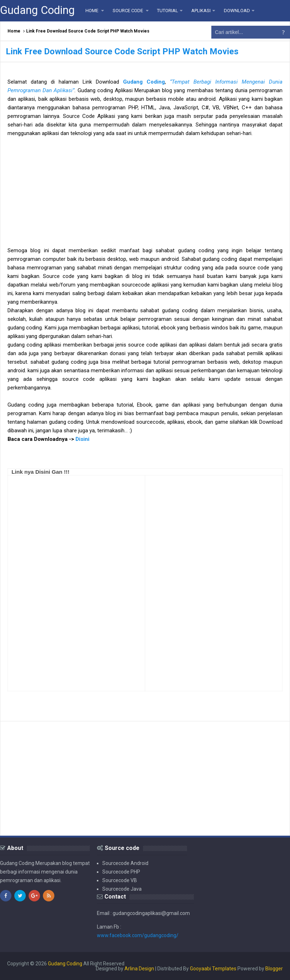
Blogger (274, 969)
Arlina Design (139, 969)
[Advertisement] (145, 196)
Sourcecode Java (122, 889)
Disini (82, 439)
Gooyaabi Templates (213, 969)
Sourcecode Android (125, 863)
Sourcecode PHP (121, 872)
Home (14, 31)
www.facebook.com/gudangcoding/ (138, 935)
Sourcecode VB (120, 880)
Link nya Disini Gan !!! (40, 472)
